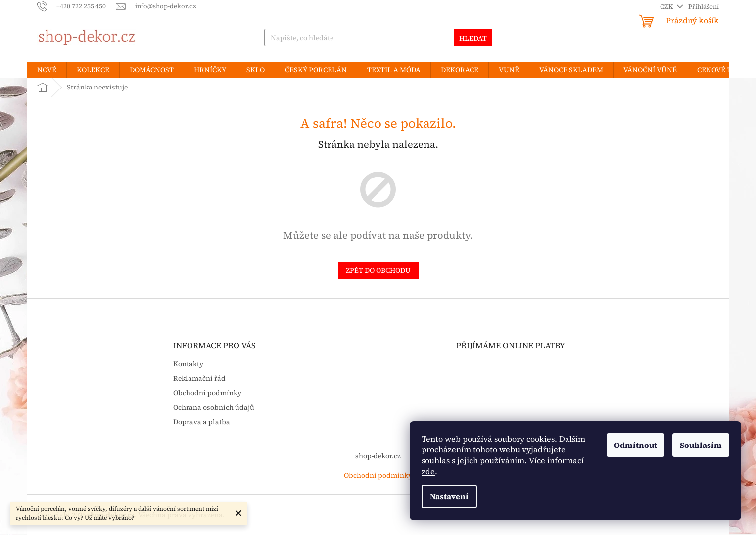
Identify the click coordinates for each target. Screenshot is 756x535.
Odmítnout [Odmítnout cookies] (636, 445)
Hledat (473, 38)
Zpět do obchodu (378, 270)
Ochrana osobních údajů (214, 408)
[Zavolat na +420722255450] (76, 6)
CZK (667, 7)
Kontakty (188, 364)
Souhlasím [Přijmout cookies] (701, 445)
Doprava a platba (202, 422)
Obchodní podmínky (207, 393)
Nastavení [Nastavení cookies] (449, 496)
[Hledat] (378, 38)
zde (428, 471)
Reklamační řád (199, 379)
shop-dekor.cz (378, 456)
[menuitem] (47, 70)
